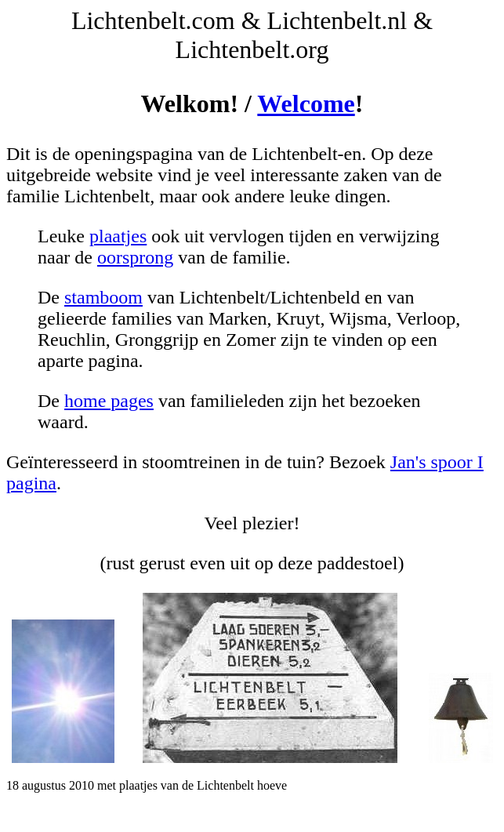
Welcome (306, 104)
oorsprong (135, 257)
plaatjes (118, 236)
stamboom (103, 297)
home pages (109, 401)
